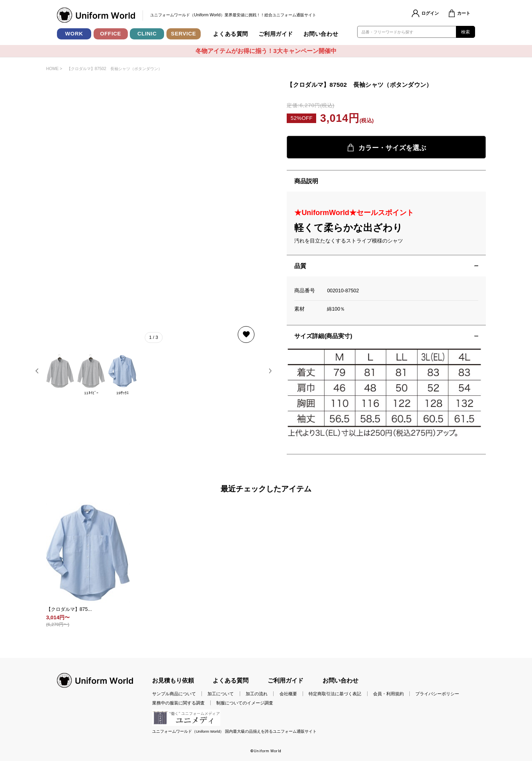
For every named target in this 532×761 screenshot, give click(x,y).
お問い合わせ (321, 34)
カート (464, 13)
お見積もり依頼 (173, 680)
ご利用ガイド (276, 34)
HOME (52, 69)
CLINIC (147, 34)
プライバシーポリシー (437, 694)
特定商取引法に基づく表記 (335, 694)
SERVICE (183, 34)
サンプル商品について (174, 694)
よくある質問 (230, 34)
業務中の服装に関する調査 (178, 703)
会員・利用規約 (388, 694)
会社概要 (288, 694)
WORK (74, 34)
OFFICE (111, 34)
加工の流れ (257, 694)
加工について (221, 694)
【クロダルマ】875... (69, 609)
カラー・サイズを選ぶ (386, 148)
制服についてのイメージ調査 (245, 703)
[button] (37, 371)
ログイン (430, 13)
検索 (466, 32)
